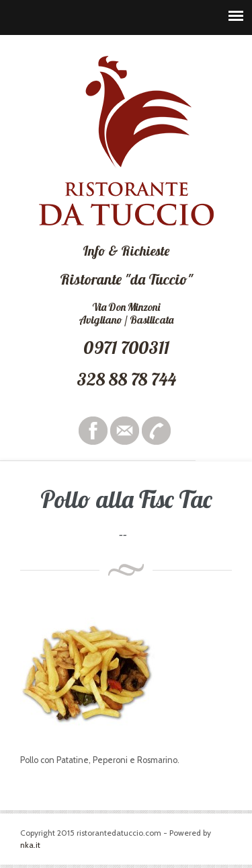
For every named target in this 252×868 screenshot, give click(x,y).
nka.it (30, 845)
